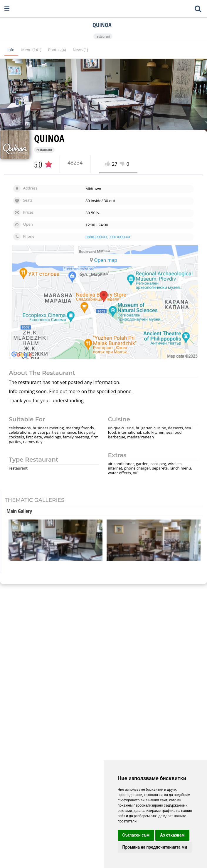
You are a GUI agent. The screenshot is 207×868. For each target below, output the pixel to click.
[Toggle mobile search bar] (198, 9)
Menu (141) (32, 50)
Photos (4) (58, 50)
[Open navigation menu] (7, 9)
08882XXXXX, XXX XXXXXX (108, 237)
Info (11, 50)
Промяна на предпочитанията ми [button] (155, 847)
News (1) (80, 50)
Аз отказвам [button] (172, 835)
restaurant (103, 36)
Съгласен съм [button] (136, 835)
